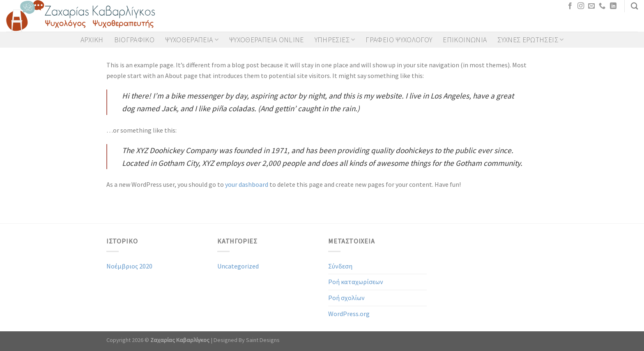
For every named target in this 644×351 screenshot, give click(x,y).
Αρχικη (92, 40)
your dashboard (247, 184)
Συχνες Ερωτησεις (530, 40)
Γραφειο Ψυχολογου (399, 40)
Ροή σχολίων (346, 298)
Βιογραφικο (135, 40)
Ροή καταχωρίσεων (356, 282)
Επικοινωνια (465, 40)
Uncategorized (238, 266)
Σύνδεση (340, 266)
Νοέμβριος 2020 (129, 266)
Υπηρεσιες (335, 40)
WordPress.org (349, 314)
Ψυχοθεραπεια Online (267, 40)
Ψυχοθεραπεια (192, 40)
